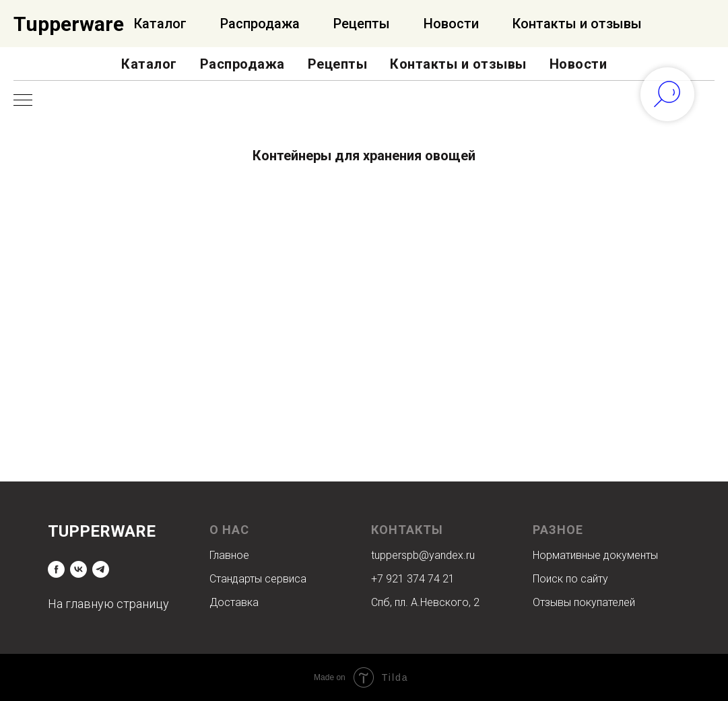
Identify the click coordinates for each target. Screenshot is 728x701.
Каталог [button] (149, 64)
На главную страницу (108, 604)
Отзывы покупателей (584, 602)
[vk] (78, 569)
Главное (229, 555)
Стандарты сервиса (258, 579)
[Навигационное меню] (23, 101)
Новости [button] (578, 64)
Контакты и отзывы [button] (458, 64)
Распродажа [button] (242, 64)
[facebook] (56, 569)
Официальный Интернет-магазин (130, 24)
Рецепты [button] (338, 64)
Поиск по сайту (570, 579)
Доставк (231, 602)
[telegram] (101, 569)
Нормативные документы (595, 555)
